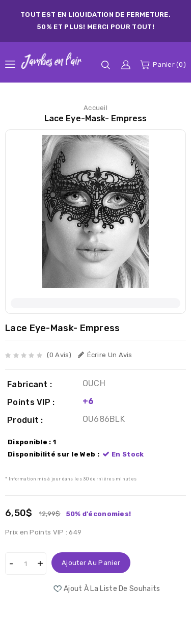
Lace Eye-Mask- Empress (95, 118)
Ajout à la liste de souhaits (112, 589)
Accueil (95, 108)
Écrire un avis (105, 355)
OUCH (94, 383)
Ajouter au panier (91, 563)
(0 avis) (59, 355)
